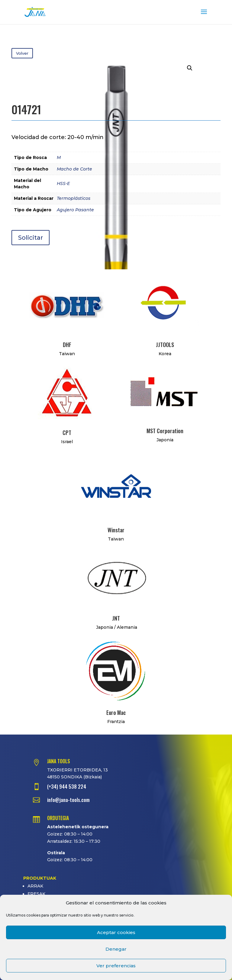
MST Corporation (165, 431)
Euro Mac (116, 712)
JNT (116, 618)
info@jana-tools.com (68, 800)
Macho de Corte (74, 169)
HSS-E (63, 183)
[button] (190, 68)
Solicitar (31, 238)
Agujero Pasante (75, 210)
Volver (22, 53)
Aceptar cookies (116, 932)
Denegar (116, 949)
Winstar (116, 530)
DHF (67, 345)
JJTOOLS (165, 345)
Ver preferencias (116, 966)
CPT (67, 433)
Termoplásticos (74, 198)
